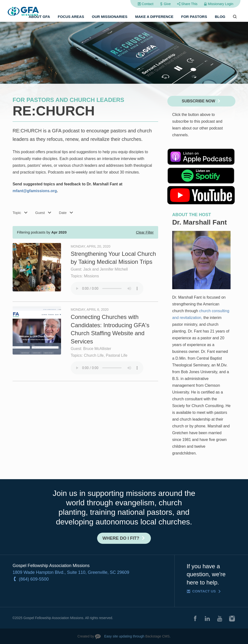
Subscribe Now (199, 101)
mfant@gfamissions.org (35, 191)
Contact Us (204, 591)
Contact (147, 4)
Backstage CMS (157, 636)
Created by (86, 636)
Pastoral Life (117, 355)
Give (167, 4)
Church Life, (95, 355)
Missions (91, 276)
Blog (220, 17)
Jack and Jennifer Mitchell (106, 269)
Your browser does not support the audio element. (107, 288)
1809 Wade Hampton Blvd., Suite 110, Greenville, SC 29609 (71, 572)
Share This (189, 4)
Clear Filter (145, 232)
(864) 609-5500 (34, 579)
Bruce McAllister (97, 349)
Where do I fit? (121, 538)
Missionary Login (221, 4)
